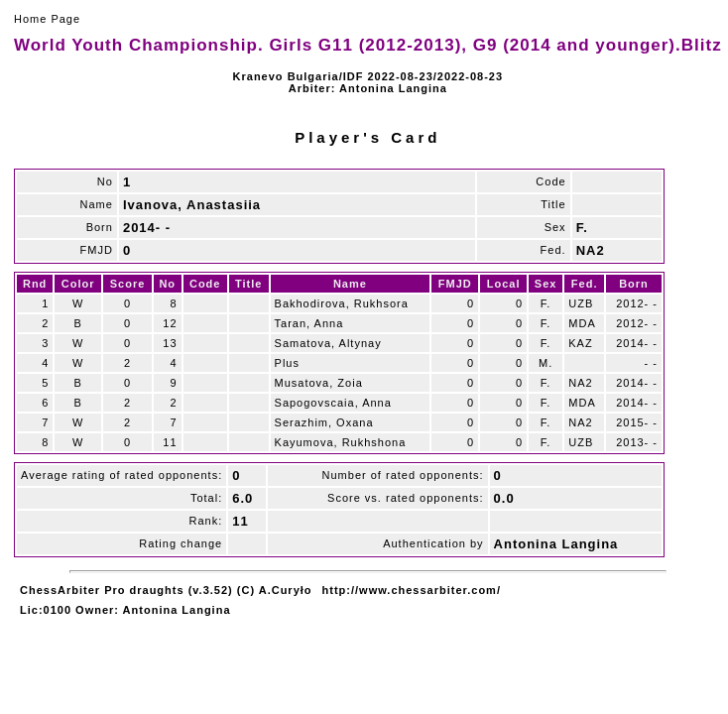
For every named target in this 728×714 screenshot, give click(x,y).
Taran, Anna (309, 323)
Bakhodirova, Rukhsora (342, 303)
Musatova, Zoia (319, 383)
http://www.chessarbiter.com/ (412, 590)
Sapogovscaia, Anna (333, 403)
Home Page (47, 19)
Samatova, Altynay (328, 343)
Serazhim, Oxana (324, 422)
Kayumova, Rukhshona (341, 442)
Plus (287, 363)
